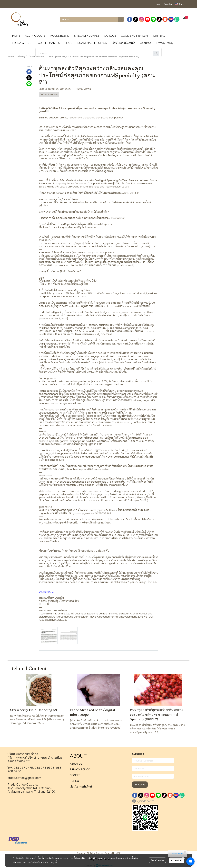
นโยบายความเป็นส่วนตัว (29, 862)
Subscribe (140, 785)
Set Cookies (157, 860)
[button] (180, 4)
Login (158, 4)
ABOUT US (76, 764)
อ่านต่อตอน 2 (46, 592)
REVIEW (74, 781)
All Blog (21, 56)
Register (168, 4)
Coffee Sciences (37, 56)
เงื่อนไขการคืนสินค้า (82, 787)
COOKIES (75, 775)
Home (11, 56)
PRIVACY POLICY (80, 769)
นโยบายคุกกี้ (51, 862)
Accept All (177, 860)
